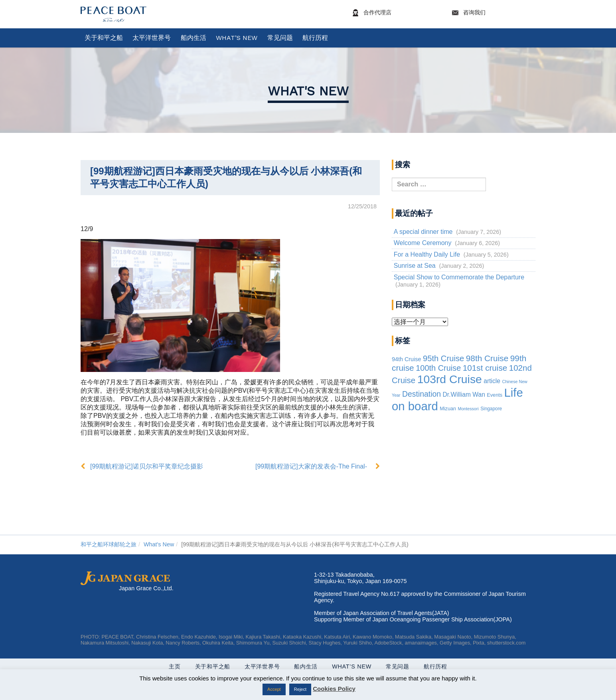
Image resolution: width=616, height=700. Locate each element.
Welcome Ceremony (423, 243)
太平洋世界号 (152, 38)
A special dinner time (423, 232)
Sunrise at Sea (415, 266)
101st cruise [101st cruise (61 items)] (485, 368)
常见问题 (280, 38)
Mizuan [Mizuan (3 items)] (448, 409)
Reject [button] (300, 689)
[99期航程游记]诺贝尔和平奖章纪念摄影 (147, 466)
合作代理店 (395, 13)
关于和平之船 (104, 38)
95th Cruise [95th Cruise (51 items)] (443, 358)
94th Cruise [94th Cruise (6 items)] (406, 359)
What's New (308, 91)
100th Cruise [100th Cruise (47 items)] (438, 368)
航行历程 (315, 38)
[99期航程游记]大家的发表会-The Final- (311, 466)
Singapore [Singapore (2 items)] (491, 409)
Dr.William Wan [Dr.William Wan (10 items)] (464, 394)
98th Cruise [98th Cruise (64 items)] (487, 358)
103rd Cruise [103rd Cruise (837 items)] (450, 379)
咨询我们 (492, 13)
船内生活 (193, 38)
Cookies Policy (334, 689)
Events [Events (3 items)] (495, 395)
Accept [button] (274, 689)
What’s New (237, 38)
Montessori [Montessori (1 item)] (468, 409)
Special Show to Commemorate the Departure (459, 277)
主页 (175, 666)
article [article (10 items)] (492, 381)
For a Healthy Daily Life (427, 254)
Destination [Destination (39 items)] (422, 394)
